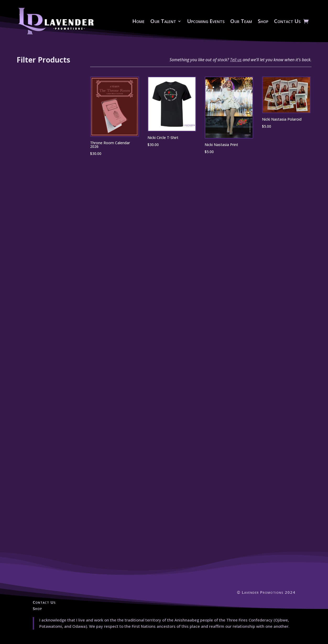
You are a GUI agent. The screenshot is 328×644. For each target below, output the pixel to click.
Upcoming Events (206, 21)
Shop (263, 21)
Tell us (236, 60)
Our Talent (163, 21)
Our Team (241, 21)
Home (138, 21)
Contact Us (287, 21)
